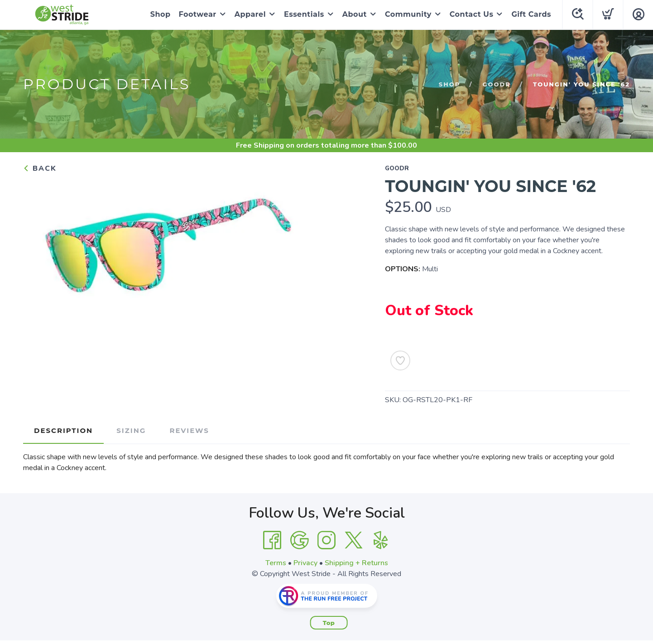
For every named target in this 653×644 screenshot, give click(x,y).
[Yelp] (381, 540)
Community (408, 14)
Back (40, 168)
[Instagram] (326, 540)
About (355, 14)
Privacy (305, 563)
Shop (161, 14)
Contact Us (472, 14)
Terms (276, 563)
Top (329, 623)
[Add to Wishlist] (400, 360)
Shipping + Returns (356, 563)
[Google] (299, 540)
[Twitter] (354, 540)
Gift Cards (531, 14)
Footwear (198, 14)
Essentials (304, 14)
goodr (496, 84)
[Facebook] (272, 540)
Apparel (250, 14)
